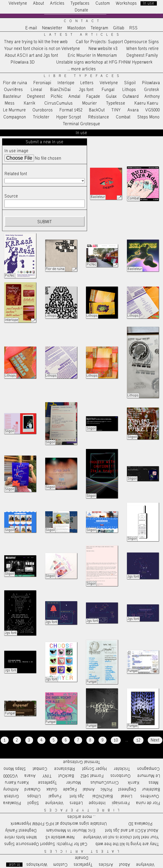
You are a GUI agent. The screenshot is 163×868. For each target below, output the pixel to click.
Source (11, 196)
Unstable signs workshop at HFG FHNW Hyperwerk (104, 63)
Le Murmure (15, 110)
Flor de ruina (15, 83)
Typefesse (116, 104)
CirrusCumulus (59, 104)
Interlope (66, 83)
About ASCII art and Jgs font (32, 56)
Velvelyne (109, 83)
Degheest (36, 97)
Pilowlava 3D (23, 63)
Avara (133, 110)
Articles (57, 3)
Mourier (90, 104)
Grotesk (152, 90)
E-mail (31, 28)
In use (149, 3)
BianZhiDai (60, 90)
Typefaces (80, 3)
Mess (10, 104)
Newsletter (52, 28)
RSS (133, 28)
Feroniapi (42, 83)
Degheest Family (142, 56)
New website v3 (103, 49)
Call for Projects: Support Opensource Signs (117, 42)
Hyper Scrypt (69, 117)
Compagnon (15, 117)
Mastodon (77, 28)
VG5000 (153, 110)
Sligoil (130, 83)
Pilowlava (151, 83)
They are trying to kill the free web (36, 42)
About (39, 3)
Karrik (30, 104)
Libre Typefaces (83, 76)
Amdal (74, 97)
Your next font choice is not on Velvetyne (42, 49)
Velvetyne (18, 3)
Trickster (41, 117)
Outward (131, 97)
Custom (103, 3)
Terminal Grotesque (81, 124)
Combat (123, 117)
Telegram (99, 28)
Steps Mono (148, 117)
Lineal (37, 90)
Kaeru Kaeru (146, 104)
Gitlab (119, 28)
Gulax (111, 97)
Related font (16, 174)
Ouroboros (43, 110)
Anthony (152, 97)
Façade (93, 97)
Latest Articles (83, 35)
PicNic (57, 97)
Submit (45, 222)
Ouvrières (13, 90)
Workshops (126, 3)
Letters (87, 83)
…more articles (81, 69)
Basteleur (12, 97)
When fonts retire (143, 49)
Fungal (108, 90)
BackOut (97, 110)
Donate (81, 10)
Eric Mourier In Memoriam (92, 56)
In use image (16, 151)
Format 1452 (71, 110)
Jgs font (86, 90)
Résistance (99, 117)
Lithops (129, 90)
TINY (116, 110)
